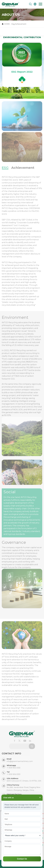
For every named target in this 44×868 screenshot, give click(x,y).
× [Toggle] (40, 798)
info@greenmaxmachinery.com (20, 761)
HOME (7, 24)
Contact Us (22, 859)
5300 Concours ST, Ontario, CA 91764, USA (24, 781)
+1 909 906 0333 (13, 768)
